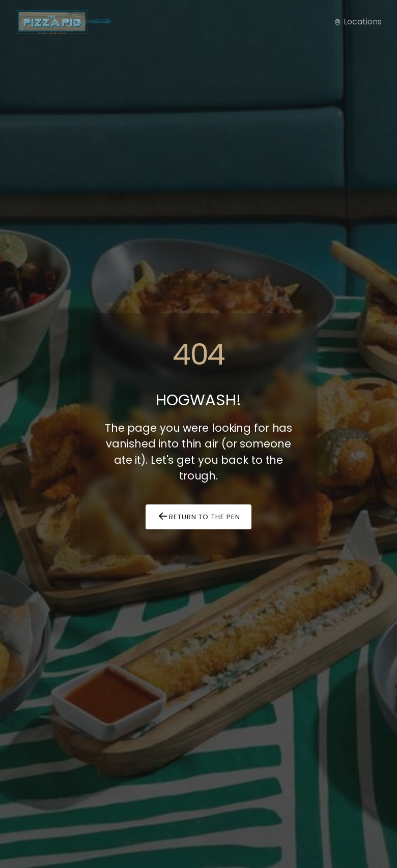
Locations (358, 22)
